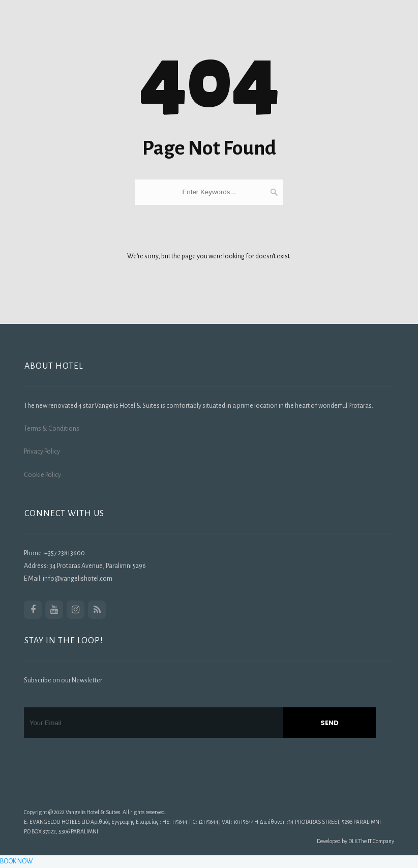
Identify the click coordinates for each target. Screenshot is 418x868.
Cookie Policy (42, 475)
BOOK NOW (17, 861)
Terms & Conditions (52, 429)
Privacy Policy (42, 452)
